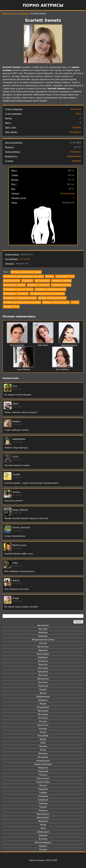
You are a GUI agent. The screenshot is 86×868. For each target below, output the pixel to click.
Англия (43, 643)
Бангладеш (43, 654)
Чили (43, 828)
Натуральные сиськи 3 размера (47, 294)
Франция (43, 821)
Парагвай (43, 771)
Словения (43, 800)
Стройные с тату (65, 276)
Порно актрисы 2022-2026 (43, 860)
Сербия (43, 793)
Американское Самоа (43, 640)
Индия (43, 704)
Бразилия (43, 672)
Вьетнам (43, 682)
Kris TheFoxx (62, 369)
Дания (43, 693)
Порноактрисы (10, 14)
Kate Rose (43, 345)
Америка (24, 14)
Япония (43, 850)
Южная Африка (43, 843)
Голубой (77, 127)
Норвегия (43, 768)
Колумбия (43, 736)
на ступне (25, 259)
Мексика (43, 754)
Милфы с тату (11, 307)
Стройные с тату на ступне (18, 289)
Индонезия (43, 707)
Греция (43, 689)
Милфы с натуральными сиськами (22, 302)
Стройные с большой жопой (50, 289)
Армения (43, 650)
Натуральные (67, 193)
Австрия (43, 629)
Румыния (43, 789)
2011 (78, 114)
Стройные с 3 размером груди (20, 298)
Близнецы (76, 152)
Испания (43, 718)
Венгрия (43, 675)
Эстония (43, 839)
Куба (43, 743)
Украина (43, 810)
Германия (43, 686)
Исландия (43, 714)
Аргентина (43, 647)
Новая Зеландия (43, 764)
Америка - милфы (61, 281)
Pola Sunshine (17, 345)
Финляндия (43, 818)
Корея (43, 739)
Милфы (50, 276)
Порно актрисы (43, 5)
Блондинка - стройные (16, 294)
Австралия (43, 625)
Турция (43, 807)
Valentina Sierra (69, 345)
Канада (43, 729)
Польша (43, 775)
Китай (43, 732)
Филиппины (43, 814)
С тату (75, 302)
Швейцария (43, 832)
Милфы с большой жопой (52, 298)
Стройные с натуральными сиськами (23, 276)
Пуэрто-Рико (43, 782)
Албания (43, 633)
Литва (43, 750)
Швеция (43, 835)
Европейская (74, 156)
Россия (43, 786)
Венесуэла (43, 679)
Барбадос (43, 657)
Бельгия (43, 665)
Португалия (43, 778)
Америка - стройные (38, 285)
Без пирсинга (42, 281)
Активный (76, 109)
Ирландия (43, 711)
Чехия (43, 825)
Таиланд (43, 803)
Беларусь (43, 661)
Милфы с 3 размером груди (26, 272)
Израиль (43, 700)
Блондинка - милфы (14, 285)
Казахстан (43, 725)
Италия (43, 721)
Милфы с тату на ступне (56, 302)
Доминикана (43, 697)
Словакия (43, 796)
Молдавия (43, 757)
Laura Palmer (24, 369)
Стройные (27, 281)
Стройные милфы (61, 285)
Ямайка (43, 846)
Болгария (43, 668)
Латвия (43, 746)
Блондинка (75, 132)
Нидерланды (43, 761)
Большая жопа (12, 281)
